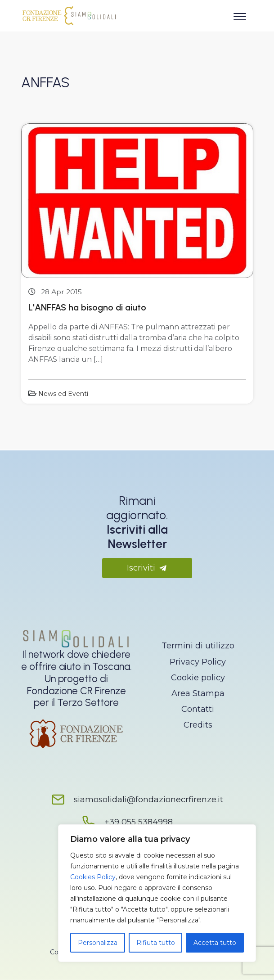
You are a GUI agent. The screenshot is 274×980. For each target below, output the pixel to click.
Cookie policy (198, 678)
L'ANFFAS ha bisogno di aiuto (87, 307)
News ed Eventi (63, 394)
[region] (157, 893)
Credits (198, 725)
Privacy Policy (198, 662)
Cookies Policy (93, 877)
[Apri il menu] (240, 15)
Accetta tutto (215, 943)
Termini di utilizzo (198, 646)
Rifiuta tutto (156, 943)
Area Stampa (198, 693)
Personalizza (98, 943)
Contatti (198, 709)
